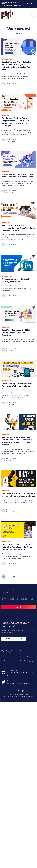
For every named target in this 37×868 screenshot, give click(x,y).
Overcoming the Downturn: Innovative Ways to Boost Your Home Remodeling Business (18, 228)
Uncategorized (7, 59)
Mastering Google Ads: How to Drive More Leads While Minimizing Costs (18, 175)
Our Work (4, 657)
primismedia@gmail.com (14, 6)
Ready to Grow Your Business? (15, 624)
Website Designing (26, 661)
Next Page (14, 577)
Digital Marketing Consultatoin (7, 652)
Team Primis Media (27, 696)
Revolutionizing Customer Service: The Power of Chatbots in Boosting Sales (17, 386)
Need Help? (18, 607)
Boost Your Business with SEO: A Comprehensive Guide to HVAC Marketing (16, 333)
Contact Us (5, 661)
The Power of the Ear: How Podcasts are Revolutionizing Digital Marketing (18, 495)
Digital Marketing (26, 657)
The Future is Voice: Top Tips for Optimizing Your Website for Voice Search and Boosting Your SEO (17, 547)
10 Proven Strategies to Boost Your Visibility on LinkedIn (17, 280)
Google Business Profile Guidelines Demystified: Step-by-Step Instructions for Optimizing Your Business (17, 66)
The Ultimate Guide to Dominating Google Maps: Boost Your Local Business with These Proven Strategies (17, 122)
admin (14, 83)
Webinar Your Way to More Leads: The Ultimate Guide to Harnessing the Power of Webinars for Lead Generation (17, 441)
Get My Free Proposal (14, 639)
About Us (23, 651)
